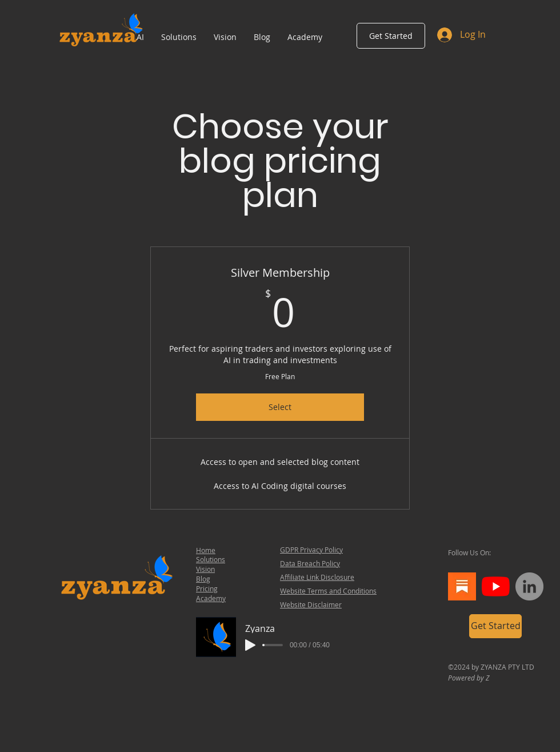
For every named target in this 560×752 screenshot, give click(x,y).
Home (206, 550)
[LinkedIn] (529, 586)
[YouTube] (496, 586)
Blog (203, 579)
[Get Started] (391, 36)
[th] (462, 586)
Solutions (211, 559)
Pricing (207, 588)
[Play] (250, 645)
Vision (205, 569)
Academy (211, 598)
